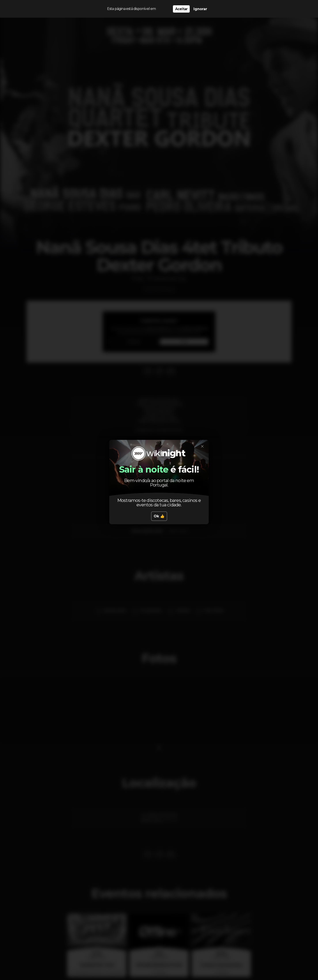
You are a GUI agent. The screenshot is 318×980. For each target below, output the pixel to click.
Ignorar (200, 9)
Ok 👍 (159, 516)
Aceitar (181, 9)
